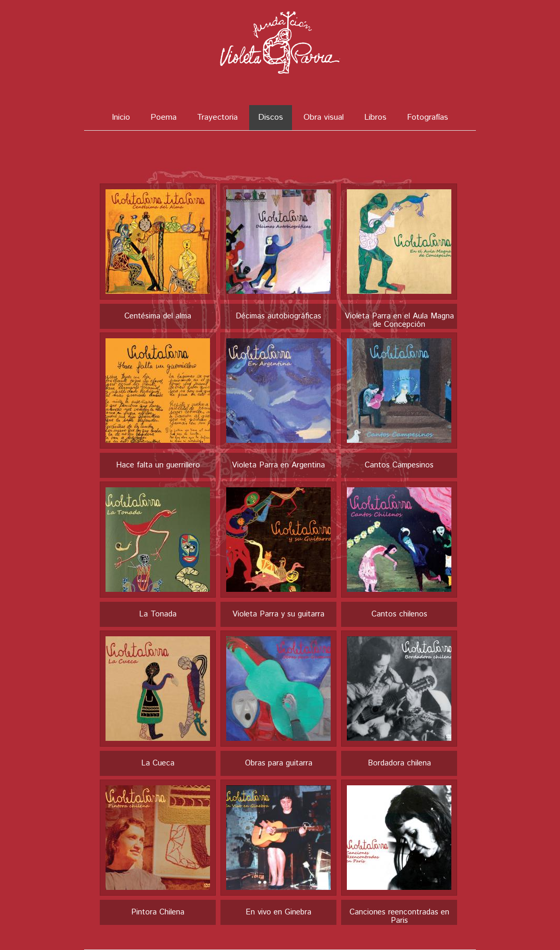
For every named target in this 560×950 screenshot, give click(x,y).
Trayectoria (217, 117)
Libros (375, 117)
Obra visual (324, 117)
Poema (164, 117)
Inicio (121, 117)
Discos (271, 117)
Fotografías (428, 117)
